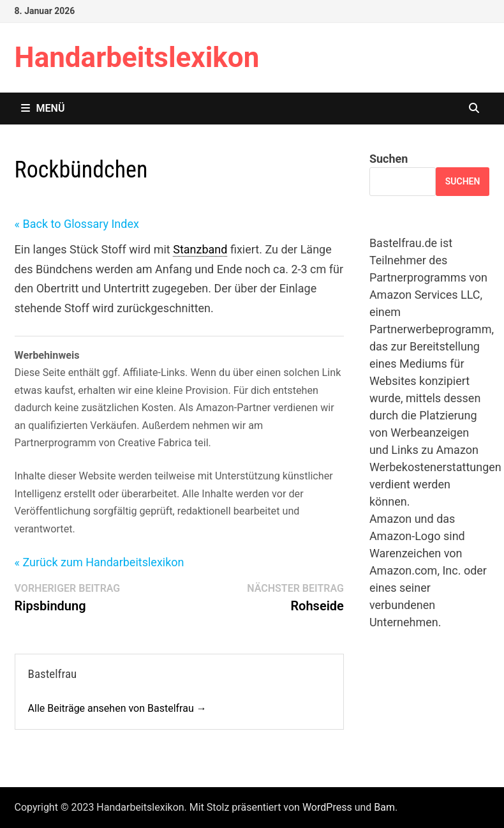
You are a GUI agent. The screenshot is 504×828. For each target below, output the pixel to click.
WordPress (327, 807)
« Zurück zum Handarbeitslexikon (100, 562)
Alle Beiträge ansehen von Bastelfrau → (117, 708)
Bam (384, 807)
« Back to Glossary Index (77, 224)
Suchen (389, 159)
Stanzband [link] (200, 249)
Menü (43, 108)
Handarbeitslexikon (137, 57)
